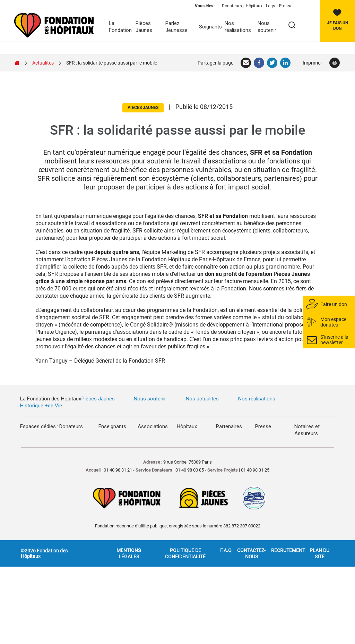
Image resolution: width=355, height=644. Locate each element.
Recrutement (288, 550)
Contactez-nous (251, 553)
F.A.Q (226, 550)
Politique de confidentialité (185, 553)
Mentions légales (129, 553)
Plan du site (319, 553)
